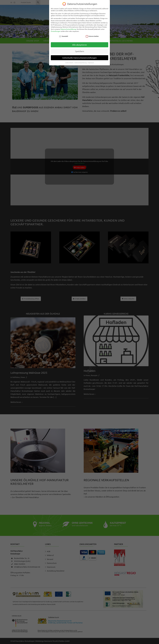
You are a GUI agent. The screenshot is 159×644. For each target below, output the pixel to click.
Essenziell (64, 36)
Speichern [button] (80, 51)
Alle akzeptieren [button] (79, 45)
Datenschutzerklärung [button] (81, 63)
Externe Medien (92, 36)
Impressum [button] (91, 63)
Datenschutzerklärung (68, 29)
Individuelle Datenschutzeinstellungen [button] (79, 58)
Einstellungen (56, 31)
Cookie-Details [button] (69, 63)
